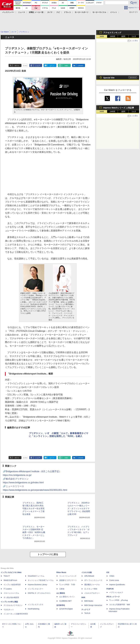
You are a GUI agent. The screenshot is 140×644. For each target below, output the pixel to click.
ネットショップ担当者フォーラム (41, 580)
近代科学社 (61, 605)
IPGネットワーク (113, 597)
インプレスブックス (36, 605)
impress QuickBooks (117, 585)
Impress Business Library (37, 585)
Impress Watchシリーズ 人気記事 (119, 108)
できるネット (9, 610)
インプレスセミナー (36, 589)
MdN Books (89, 601)
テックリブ (86, 610)
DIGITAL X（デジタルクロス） (40, 593)
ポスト (17, 66)
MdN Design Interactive (93, 605)
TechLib (87, 613)
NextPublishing (34, 609)
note (66, 66)
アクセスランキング (112, 33)
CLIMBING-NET (65, 601)
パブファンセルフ (116, 592)
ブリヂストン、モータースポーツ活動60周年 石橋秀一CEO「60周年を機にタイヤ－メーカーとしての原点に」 (34, 532)
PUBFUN (110, 589)
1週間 (123, 36)
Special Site (109, 78)
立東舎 (62, 589)
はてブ (52, 66)
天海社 (112, 576)
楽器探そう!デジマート (68, 580)
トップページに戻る (48, 554)
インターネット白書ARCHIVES (16, 614)
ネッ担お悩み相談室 (11, 597)
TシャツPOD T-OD (67, 585)
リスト (25, 66)
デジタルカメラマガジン (13, 605)
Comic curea (114, 580)
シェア (38, 66)
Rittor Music (61, 572)
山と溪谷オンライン (67, 597)
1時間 (102, 36)
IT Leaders (8, 589)
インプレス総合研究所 (12, 585)
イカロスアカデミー (92, 593)
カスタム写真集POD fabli (120, 605)
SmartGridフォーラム (36, 576)
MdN (83, 597)
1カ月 (134, 36)
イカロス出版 (87, 572)
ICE (108, 572)
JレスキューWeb (91, 589)
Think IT (7, 576)
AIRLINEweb (89, 576)
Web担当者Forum (10, 580)
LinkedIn (81, 66)
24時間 (112, 36)
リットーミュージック (68, 576)
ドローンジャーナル (11, 593)
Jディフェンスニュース (93, 580)
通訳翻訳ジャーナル (92, 585)
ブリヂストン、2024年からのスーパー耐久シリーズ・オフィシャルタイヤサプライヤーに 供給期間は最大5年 (79, 508)
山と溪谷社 (61, 593)
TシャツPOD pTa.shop (119, 600)
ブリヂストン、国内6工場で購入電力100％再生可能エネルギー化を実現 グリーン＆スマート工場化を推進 (33, 508)
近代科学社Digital (66, 609)
